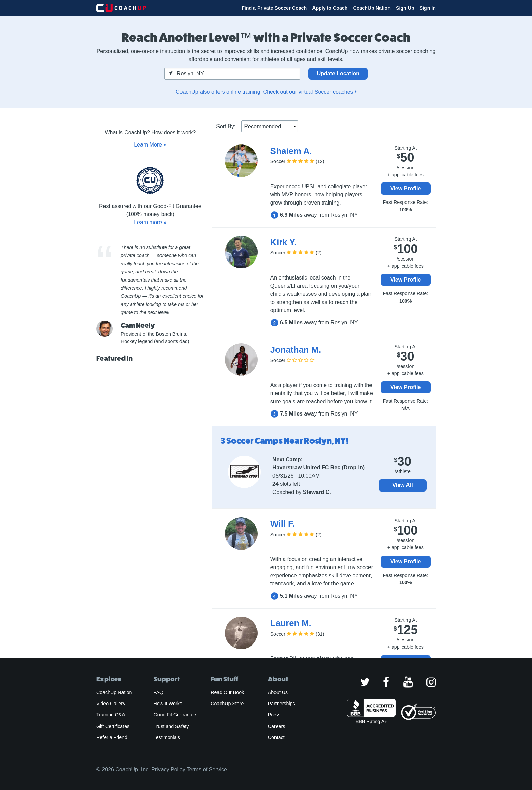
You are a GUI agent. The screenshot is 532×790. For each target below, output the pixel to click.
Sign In (428, 8)
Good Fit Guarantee (175, 715)
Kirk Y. (284, 242)
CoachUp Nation (372, 8)
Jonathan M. (296, 350)
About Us (278, 692)
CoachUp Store (227, 704)
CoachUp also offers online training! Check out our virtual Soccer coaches (266, 92)
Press (274, 715)
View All (402, 485)
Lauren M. (291, 623)
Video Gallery (111, 704)
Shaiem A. (291, 151)
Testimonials (167, 737)
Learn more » (150, 222)
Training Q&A (111, 715)
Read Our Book (227, 692)
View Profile (405, 188)
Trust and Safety (171, 726)
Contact (276, 737)
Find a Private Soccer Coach (274, 8)
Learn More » (150, 145)
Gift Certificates (113, 726)
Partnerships (282, 704)
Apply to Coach (330, 8)
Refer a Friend (112, 737)
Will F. (283, 524)
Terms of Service (207, 769)
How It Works (168, 704)
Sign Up (405, 8)
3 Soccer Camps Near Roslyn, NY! (284, 441)
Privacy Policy (168, 769)
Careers (277, 726)
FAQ (158, 692)
